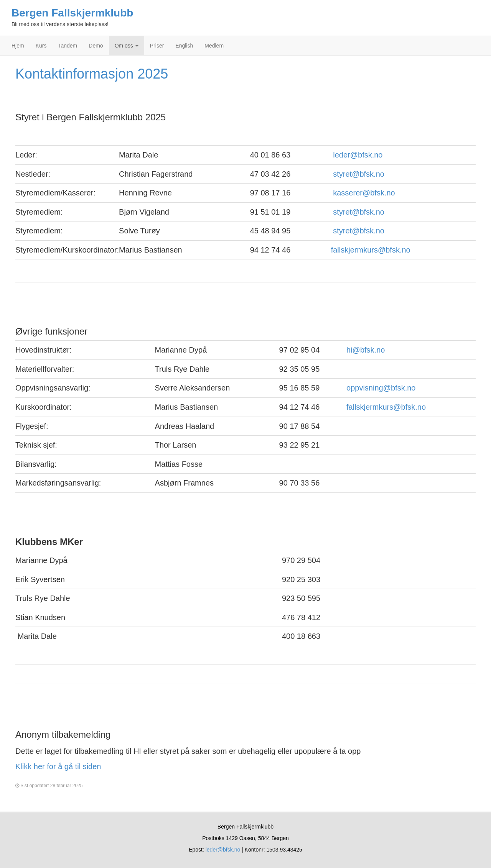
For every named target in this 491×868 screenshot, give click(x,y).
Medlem (214, 46)
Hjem (18, 46)
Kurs (41, 46)
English (184, 46)
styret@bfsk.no (359, 174)
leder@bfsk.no (358, 155)
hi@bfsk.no (366, 350)
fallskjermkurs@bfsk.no (371, 250)
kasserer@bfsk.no (364, 193)
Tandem (68, 46)
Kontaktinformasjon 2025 (92, 74)
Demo (96, 46)
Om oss (127, 46)
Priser (157, 46)
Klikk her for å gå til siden (58, 766)
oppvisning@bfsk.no (381, 388)
